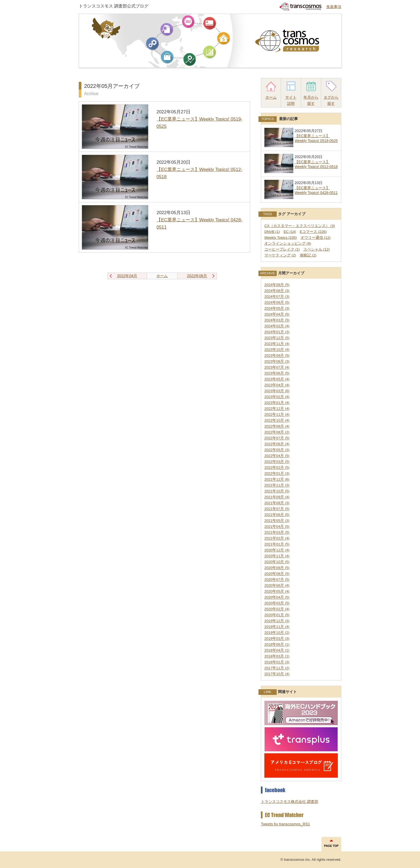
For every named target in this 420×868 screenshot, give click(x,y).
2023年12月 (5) (277, 338)
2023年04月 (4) (277, 385)
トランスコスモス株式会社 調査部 (290, 802)
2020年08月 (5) (277, 574)
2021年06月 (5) (277, 515)
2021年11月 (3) (277, 485)
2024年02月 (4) (277, 326)
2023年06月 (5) (277, 373)
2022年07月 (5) (277, 438)
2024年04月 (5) (277, 314)
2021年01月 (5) (277, 544)
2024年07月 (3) (277, 297)
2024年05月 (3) (277, 309)
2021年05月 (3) (277, 521)
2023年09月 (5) (277, 356)
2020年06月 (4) (277, 586)
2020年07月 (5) (277, 580)
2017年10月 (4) (277, 674)
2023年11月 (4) (277, 344)
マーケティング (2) (280, 255)
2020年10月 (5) (277, 562)
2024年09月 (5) (277, 285)
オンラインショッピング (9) (288, 243)
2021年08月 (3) (277, 503)
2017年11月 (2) (277, 668)
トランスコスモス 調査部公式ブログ (114, 6)
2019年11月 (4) (277, 627)
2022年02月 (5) (277, 468)
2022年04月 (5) (277, 456)
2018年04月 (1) (277, 651)
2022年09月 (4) (277, 426)
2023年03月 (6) (277, 391)
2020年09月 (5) (277, 568)
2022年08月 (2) (277, 432)
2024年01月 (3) (277, 332)
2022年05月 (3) (277, 450)
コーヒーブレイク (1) (282, 249)
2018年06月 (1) (277, 645)
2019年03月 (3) (277, 639)
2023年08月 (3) (277, 362)
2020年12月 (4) (277, 550)
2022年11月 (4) (277, 415)
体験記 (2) (308, 255)
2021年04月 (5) (277, 527)
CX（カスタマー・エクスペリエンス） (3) (300, 226)
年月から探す (311, 100)
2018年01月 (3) (277, 662)
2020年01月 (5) (277, 615)
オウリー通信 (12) (316, 238)
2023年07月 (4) (277, 368)
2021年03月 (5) (277, 533)
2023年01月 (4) (277, 403)
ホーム (271, 97)
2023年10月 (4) (277, 350)
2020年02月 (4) (277, 609)
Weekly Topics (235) (281, 238)
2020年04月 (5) (277, 597)
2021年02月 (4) (277, 539)
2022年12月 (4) (277, 409)
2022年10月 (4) (277, 421)
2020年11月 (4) (277, 556)
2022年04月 (127, 276)
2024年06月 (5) (277, 303)
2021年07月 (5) (277, 509)
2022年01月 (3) (277, 474)
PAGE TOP (331, 846)
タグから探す (331, 100)
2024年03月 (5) (277, 320)
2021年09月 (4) (277, 497)
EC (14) (290, 232)
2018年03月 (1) (277, 656)
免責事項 (334, 7)
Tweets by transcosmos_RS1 (285, 824)
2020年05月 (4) (277, 592)
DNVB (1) (272, 232)
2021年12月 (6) (277, 480)
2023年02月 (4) (277, 397)
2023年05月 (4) (277, 379)
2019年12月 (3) (277, 621)
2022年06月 (197, 276)
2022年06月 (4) (277, 444)
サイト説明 (291, 100)
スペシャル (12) (317, 249)
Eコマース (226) (313, 232)
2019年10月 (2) (277, 633)
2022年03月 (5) (277, 462)
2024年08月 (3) (277, 291)
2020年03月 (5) (277, 603)
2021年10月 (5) (277, 491)
